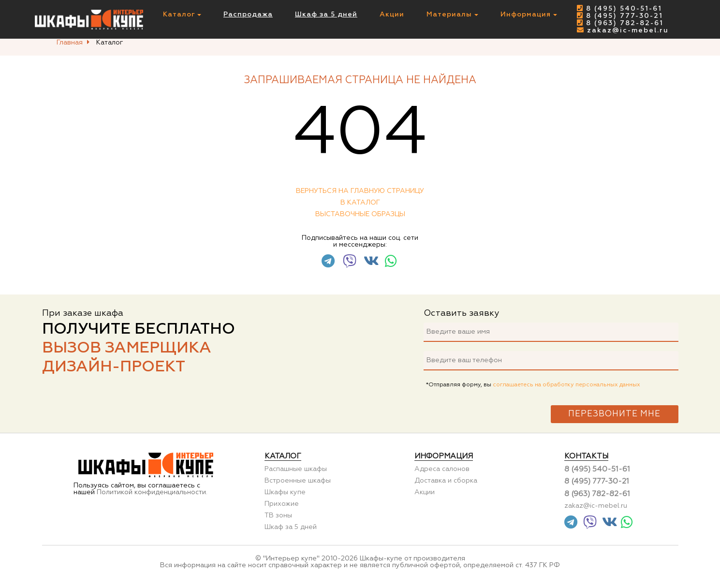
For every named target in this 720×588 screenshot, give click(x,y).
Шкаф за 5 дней (326, 15)
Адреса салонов (442, 469)
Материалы (452, 15)
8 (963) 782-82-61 (620, 23)
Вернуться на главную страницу (360, 191)
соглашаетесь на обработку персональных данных (566, 385)
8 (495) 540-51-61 (619, 9)
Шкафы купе (285, 492)
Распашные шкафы (296, 469)
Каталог (182, 15)
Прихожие (282, 504)
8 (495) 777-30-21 (620, 16)
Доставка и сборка (446, 481)
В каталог (360, 203)
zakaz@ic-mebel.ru (623, 30)
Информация (529, 15)
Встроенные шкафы (298, 481)
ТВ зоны (278, 515)
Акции (392, 15)
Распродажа (248, 15)
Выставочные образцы (360, 214)
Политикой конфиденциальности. (152, 492)
